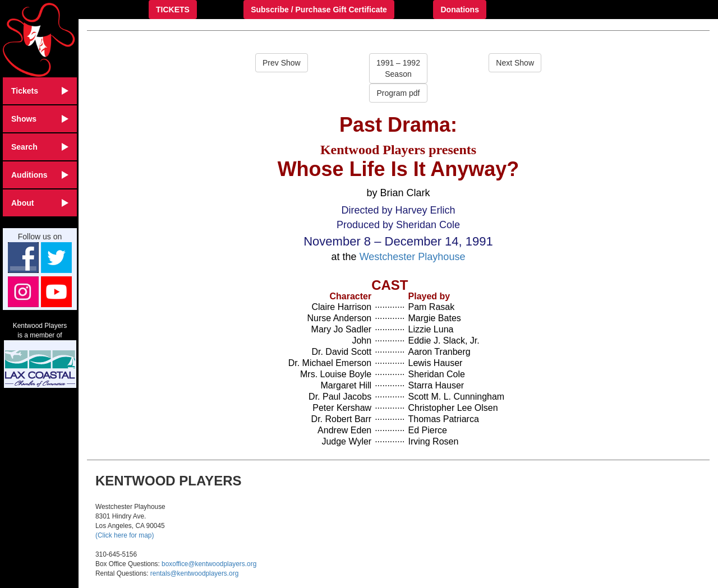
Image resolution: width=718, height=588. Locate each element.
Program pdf (398, 93)
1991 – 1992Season (398, 68)
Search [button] (40, 147)
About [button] (40, 203)
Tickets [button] (40, 91)
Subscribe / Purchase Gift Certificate (319, 10)
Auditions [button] (40, 175)
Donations (459, 10)
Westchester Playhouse (413, 257)
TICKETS (173, 10)
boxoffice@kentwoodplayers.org (209, 564)
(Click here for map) (125, 535)
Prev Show (282, 63)
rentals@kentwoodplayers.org (194, 573)
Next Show (515, 63)
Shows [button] (40, 119)
